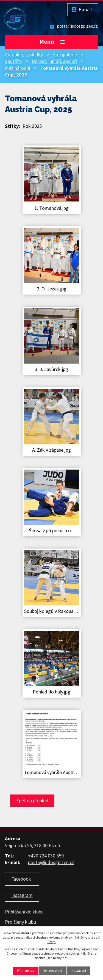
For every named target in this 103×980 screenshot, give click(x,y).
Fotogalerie (65, 55)
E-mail (85, 10)
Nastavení (79, 970)
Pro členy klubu (20, 922)
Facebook (21, 879)
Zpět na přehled (32, 800)
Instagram (22, 895)
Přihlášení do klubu (24, 912)
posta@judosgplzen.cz (77, 26)
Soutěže (13, 61)
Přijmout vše (26, 970)
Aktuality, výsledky (24, 55)
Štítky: (12, 126)
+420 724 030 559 (46, 856)
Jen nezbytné (53, 970)
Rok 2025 (32, 126)
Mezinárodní (18, 68)
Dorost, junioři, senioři (54, 61)
